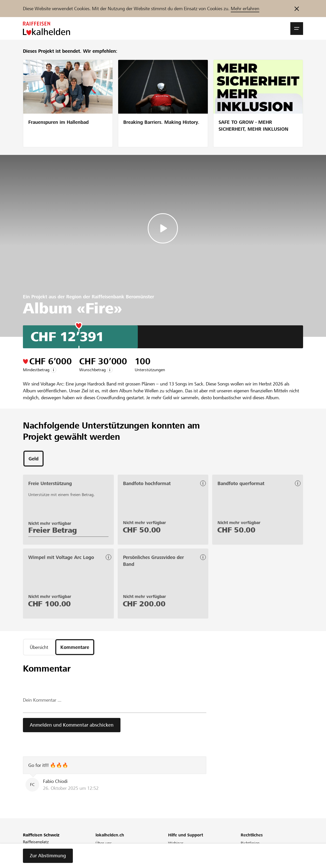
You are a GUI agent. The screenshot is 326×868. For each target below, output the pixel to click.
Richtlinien (250, 843)
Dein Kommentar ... (42, 700)
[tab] (33, 459)
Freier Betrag (53, 530)
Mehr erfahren (245, 9)
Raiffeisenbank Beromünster (123, 297)
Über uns (104, 843)
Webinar (176, 843)
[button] (297, 29)
